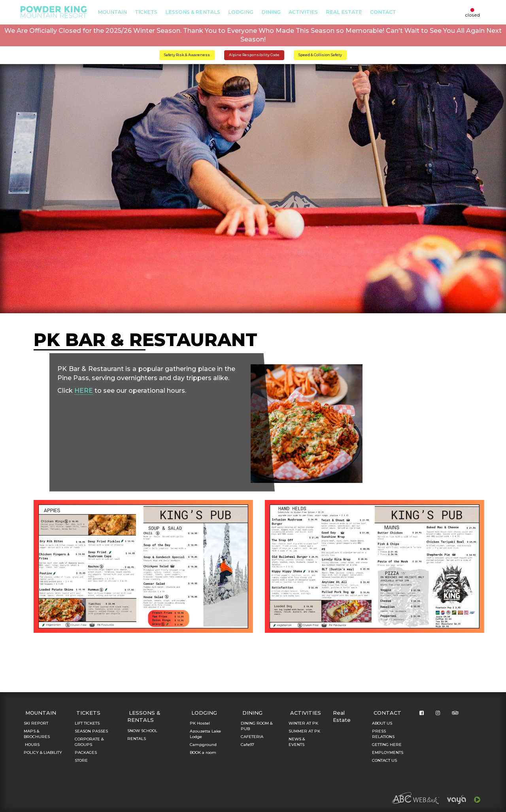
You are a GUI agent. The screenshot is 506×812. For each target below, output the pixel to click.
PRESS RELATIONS (383, 734)
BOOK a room (203, 752)
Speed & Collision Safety (320, 55)
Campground (203, 745)
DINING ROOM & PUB (257, 726)
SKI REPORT (36, 723)
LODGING (241, 12)
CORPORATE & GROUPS (89, 742)
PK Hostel (200, 723)
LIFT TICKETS (87, 723)
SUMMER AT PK (304, 731)
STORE (81, 760)
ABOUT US (382, 723)
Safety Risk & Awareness (187, 55)
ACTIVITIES (303, 12)
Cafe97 (247, 745)
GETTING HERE (387, 745)
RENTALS (137, 739)
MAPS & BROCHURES (37, 734)
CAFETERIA (252, 737)
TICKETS (146, 12)
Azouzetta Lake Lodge (205, 734)
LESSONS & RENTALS (193, 12)
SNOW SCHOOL (142, 731)
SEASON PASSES (91, 731)
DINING (271, 12)
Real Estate (344, 12)
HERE (84, 391)
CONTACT (383, 12)
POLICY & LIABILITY (43, 752)
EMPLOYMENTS (388, 752)
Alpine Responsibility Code (254, 55)
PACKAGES (86, 752)
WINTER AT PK (303, 723)
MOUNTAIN (112, 12)
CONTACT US (384, 760)
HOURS (32, 745)
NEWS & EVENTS (297, 742)
